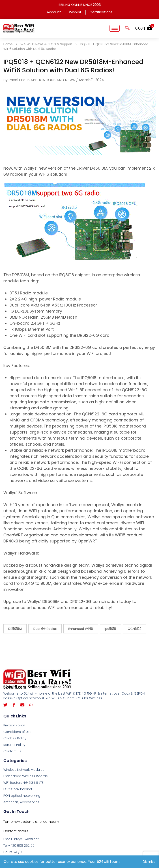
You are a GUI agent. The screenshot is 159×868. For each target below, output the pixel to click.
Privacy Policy (14, 725)
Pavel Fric (17, 80)
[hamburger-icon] (115, 28)
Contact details (16, 831)
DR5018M (15, 629)
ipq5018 (110, 629)
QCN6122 (134, 629)
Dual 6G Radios (45, 629)
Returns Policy (14, 745)
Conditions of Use (17, 732)
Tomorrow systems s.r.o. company (31, 822)
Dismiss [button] (149, 862)
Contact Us (12, 751)
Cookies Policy (15, 738)
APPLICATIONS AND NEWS (53, 80)
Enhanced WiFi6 (81, 629)
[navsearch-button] (127, 28)
